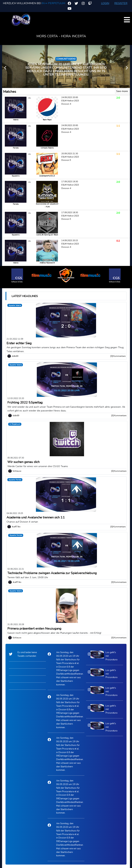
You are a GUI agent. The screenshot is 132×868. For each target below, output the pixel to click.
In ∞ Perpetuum (53, 3)
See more (122, 91)
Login (105, 3)
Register (121, 3)
